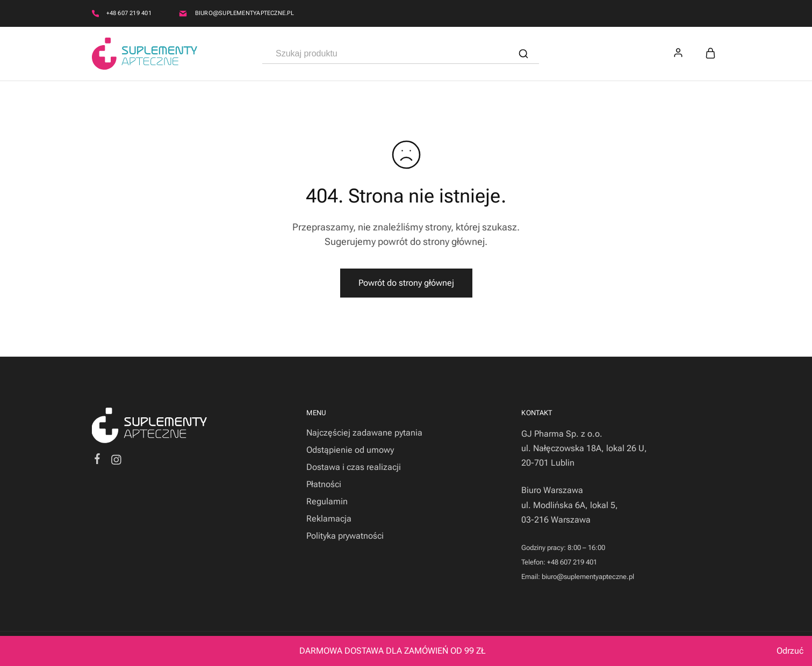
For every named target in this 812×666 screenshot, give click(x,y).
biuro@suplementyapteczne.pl (245, 13)
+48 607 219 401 (129, 13)
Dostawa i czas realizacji (354, 467)
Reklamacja (329, 519)
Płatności (324, 484)
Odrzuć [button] (790, 651)
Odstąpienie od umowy (350, 450)
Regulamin (327, 501)
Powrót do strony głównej (406, 283)
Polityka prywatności (345, 536)
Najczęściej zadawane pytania (364, 433)
